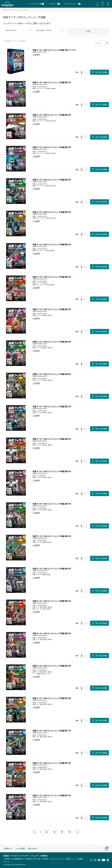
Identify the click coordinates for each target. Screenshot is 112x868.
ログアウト (7, 862)
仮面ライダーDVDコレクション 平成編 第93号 (52, 212)
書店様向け (44, 856)
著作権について (71, 859)
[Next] (77, 832)
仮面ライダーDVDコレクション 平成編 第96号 (52, 115)
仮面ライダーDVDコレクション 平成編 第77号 (52, 731)
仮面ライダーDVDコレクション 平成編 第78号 (52, 698)
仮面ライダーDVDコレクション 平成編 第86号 (52, 439)
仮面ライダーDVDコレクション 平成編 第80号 (52, 633)
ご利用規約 (7, 859)
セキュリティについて (57, 859)
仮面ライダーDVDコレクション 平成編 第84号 (52, 504)
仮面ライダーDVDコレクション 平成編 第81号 (52, 601)
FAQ (88, 31)
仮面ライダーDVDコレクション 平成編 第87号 (52, 406)
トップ (5, 10)
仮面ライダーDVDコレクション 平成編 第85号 (52, 471)
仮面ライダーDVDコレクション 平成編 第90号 (52, 309)
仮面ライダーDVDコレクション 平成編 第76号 (52, 763)
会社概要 (80, 859)
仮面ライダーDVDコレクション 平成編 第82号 (52, 569)
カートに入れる (101, 72)
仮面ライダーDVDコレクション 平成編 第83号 (52, 536)
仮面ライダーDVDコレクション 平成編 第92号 (52, 244)
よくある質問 (20, 848)
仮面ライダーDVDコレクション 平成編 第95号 (52, 147)
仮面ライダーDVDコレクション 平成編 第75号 (52, 795)
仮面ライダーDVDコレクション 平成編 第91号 (52, 277)
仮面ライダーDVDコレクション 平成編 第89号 (52, 342)
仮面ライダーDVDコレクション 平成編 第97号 (52, 82)
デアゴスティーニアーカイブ (20, 856)
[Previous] (35, 832)
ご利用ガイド (8, 848)
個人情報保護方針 (18, 859)
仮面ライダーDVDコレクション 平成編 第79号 (52, 666)
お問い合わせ (32, 848)
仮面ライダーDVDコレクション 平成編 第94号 (52, 180)
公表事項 (45, 859)
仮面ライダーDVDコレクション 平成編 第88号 (52, 374)
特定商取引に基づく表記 (33, 859)
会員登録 (6, 856)
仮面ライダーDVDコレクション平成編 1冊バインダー (55, 50)
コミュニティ (35, 856)
